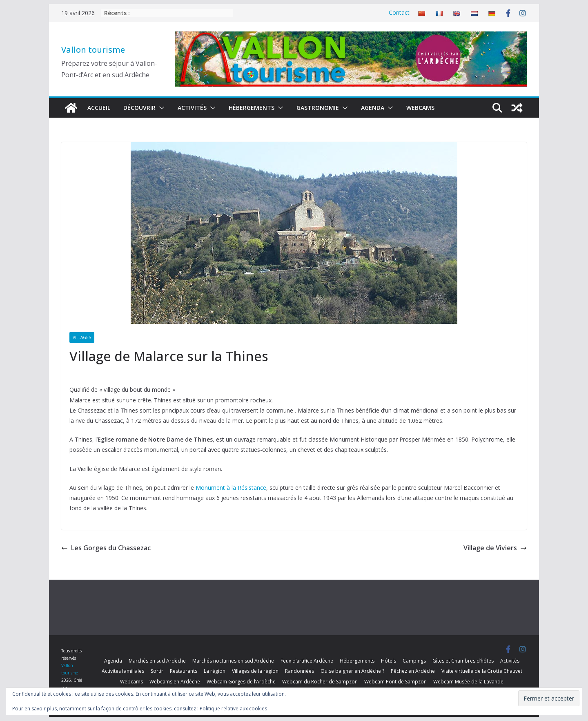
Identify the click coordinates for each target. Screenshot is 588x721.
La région (215, 671)
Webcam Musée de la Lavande (468, 682)
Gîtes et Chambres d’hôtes (463, 661)
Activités (192, 108)
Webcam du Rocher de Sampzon (320, 682)
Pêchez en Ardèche (413, 671)
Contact (399, 12)
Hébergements (252, 108)
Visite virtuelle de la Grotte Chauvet (482, 671)
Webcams (420, 108)
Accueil (99, 108)
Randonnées (300, 671)
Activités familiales (123, 671)
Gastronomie (318, 108)
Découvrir (139, 108)
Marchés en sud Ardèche (157, 661)
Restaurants (184, 671)
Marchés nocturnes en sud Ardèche (233, 661)
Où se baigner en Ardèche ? (352, 671)
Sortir (157, 671)
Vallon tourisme (93, 50)
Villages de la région (255, 671)
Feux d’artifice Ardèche (307, 661)
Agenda (373, 108)
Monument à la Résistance (231, 488)
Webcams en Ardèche (175, 682)
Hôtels (389, 661)
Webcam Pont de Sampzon (395, 682)
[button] (160, 108)
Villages (82, 337)
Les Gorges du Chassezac (106, 548)
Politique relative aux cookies (233, 709)
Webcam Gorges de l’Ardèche (241, 682)
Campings (414, 661)
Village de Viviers (495, 548)
